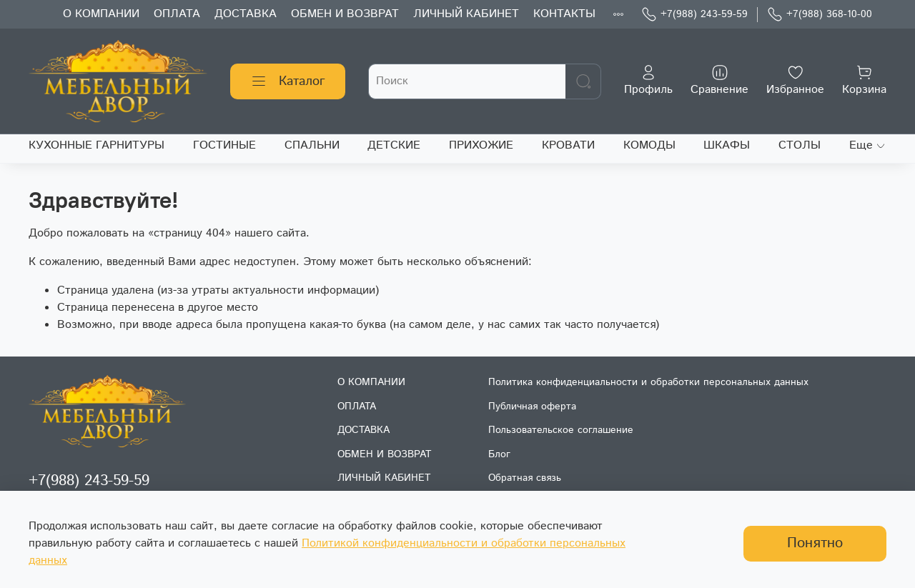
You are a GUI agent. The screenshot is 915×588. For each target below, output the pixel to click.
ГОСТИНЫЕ (224, 145)
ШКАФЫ (727, 145)
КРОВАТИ (568, 145)
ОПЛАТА (177, 14)
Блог (499, 454)
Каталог (288, 81)
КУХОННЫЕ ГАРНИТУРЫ (97, 145)
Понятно (815, 543)
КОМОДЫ (649, 145)
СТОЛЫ (800, 145)
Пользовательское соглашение (561, 430)
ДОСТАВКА (246, 14)
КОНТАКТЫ (564, 14)
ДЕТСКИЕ (394, 145)
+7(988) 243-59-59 (694, 15)
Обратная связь (525, 478)
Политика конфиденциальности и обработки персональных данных (648, 382)
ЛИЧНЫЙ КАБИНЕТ (466, 14)
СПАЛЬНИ (312, 145)
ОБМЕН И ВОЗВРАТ (345, 14)
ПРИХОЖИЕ (481, 145)
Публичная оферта (532, 407)
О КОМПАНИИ (101, 14)
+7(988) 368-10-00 (820, 15)
